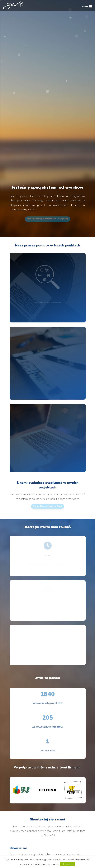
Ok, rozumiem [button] (68, 864)
